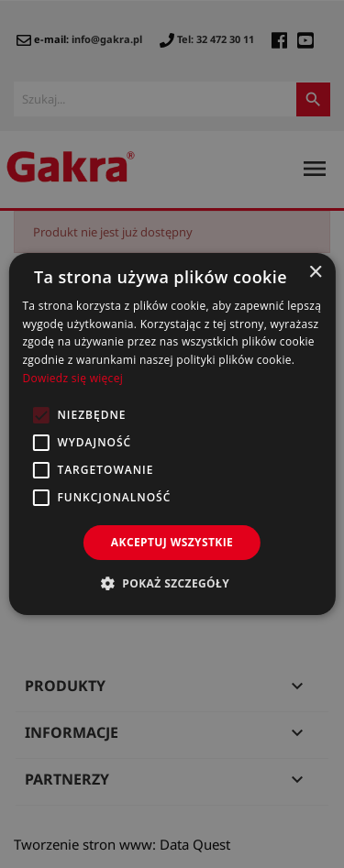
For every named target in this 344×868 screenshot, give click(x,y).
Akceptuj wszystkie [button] (172, 542)
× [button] (315, 273)
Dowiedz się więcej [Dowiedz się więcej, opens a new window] (72, 378)
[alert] (172, 434)
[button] (172, 583)
